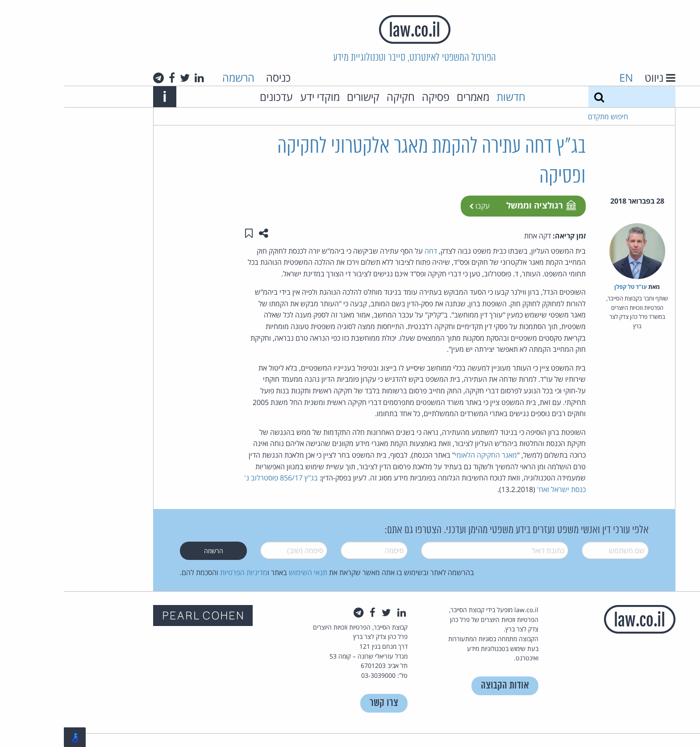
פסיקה (371, 97)
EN (562, 77)
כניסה (214, 77)
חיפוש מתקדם (544, 117)
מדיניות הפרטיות (179, 572)
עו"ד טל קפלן (566, 287)
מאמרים (409, 97)
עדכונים (212, 97)
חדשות (447, 97)
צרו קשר (320, 703)
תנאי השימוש (244, 572)
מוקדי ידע (256, 97)
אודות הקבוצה (441, 686)
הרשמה (174, 77)
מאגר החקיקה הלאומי (422, 455)
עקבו (415, 206)
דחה (367, 251)
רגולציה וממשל (476, 205)
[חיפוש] (535, 97)
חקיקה (336, 97)
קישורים (299, 97)
